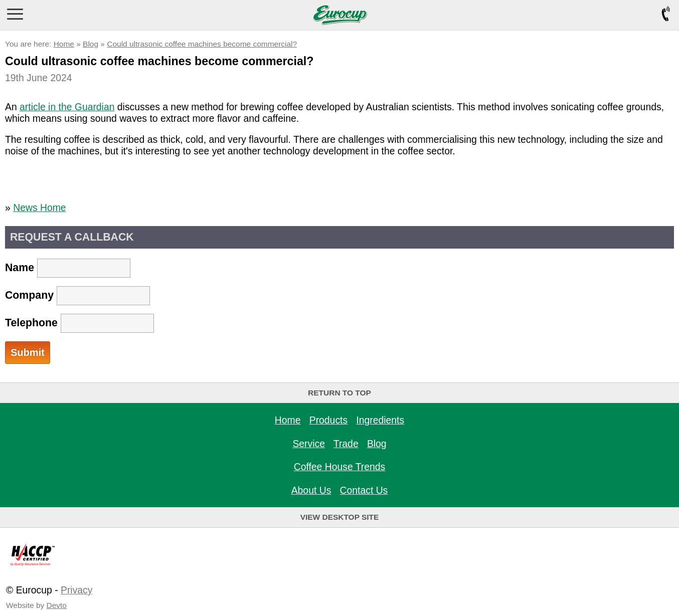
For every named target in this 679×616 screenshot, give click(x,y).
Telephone (79, 323)
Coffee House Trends (340, 467)
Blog (91, 44)
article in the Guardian (67, 107)
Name (68, 268)
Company (77, 296)
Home (64, 44)
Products (328, 420)
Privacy (76, 590)
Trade (346, 444)
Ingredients (380, 420)
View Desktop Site (340, 517)
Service (309, 444)
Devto (57, 605)
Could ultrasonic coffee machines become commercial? (202, 44)
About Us (311, 490)
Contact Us (364, 490)
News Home (39, 208)
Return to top (339, 393)
